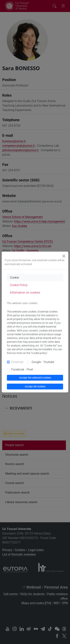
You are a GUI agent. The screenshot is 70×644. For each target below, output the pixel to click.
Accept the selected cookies (35, 378)
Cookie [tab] (14, 278)
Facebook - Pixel (22, 369)
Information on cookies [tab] (25, 293)
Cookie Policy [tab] (19, 285)
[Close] (64, 256)
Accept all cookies (35, 386)
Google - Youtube (43, 362)
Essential (17, 362)
